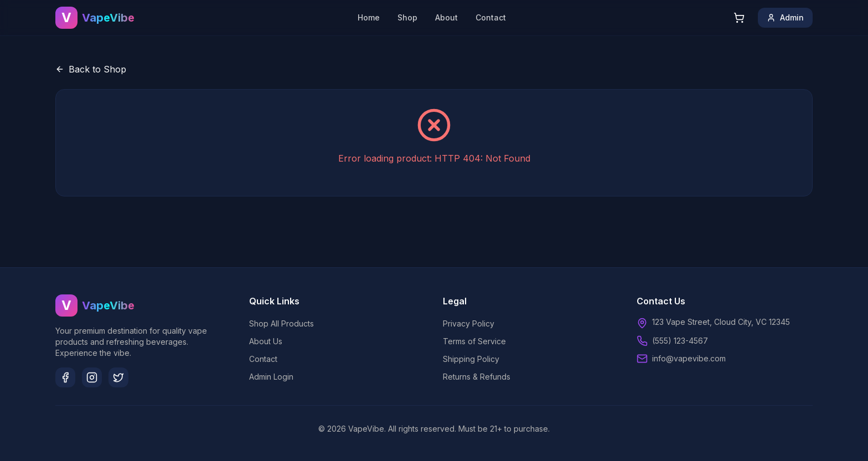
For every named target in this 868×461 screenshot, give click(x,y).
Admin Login (271, 377)
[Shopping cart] (739, 18)
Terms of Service (474, 341)
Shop (407, 17)
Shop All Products (281, 323)
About (446, 17)
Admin (785, 17)
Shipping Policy (471, 359)
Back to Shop (91, 69)
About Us (266, 341)
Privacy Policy (469, 323)
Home (369, 17)
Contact (491, 17)
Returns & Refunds (477, 377)
